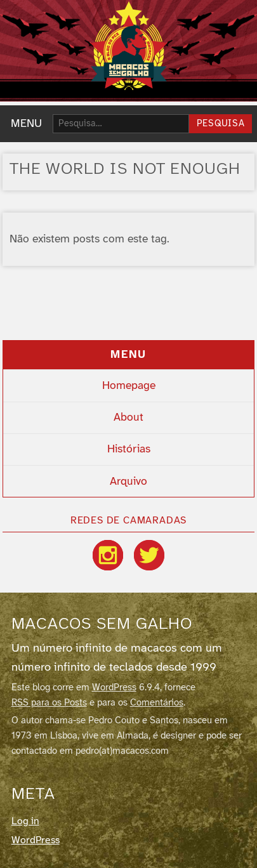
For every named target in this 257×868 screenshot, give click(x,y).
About (128, 418)
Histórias (129, 449)
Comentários (157, 703)
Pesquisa (221, 124)
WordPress (114, 688)
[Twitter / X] (149, 555)
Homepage (129, 386)
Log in (25, 821)
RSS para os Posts (49, 703)
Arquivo (128, 482)
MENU (26, 124)
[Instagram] (108, 555)
